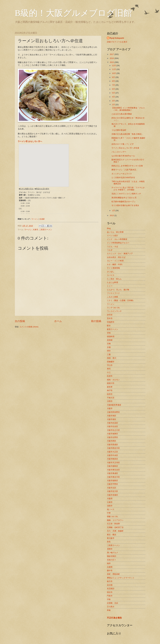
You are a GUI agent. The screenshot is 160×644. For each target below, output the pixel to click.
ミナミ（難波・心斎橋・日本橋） (121, 300)
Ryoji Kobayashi (117, 38)
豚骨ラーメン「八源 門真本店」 (125, 170)
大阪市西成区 (112, 445)
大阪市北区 (112, 488)
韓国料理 (111, 337)
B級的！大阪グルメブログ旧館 (73, 13)
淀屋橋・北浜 (112, 603)
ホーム (58, 321)
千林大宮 (111, 398)
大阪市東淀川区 (113, 477)
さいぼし (111, 272)
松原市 (110, 376)
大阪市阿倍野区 (113, 412)
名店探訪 (111, 589)
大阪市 (110, 408)
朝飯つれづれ (112, 516)
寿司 (109, 369)
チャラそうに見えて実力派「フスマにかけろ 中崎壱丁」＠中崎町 (128, 189)
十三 (109, 372)
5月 (114, 93)
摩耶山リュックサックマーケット (121, 578)
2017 (112, 54)
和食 (109, 610)
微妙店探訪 (112, 556)
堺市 (109, 351)
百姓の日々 (112, 560)
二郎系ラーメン (46, 230)
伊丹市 (110, 315)
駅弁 (109, 326)
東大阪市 (111, 538)
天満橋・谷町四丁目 (115, 527)
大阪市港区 (112, 419)
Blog (109, 228)
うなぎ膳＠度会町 (119, 130)
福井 (109, 563)
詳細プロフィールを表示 (117, 42)
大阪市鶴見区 (112, 459)
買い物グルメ (112, 553)
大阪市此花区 (112, 423)
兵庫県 (110, 567)
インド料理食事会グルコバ (118, 243)
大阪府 (110, 499)
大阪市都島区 (112, 466)
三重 (109, 354)
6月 (114, 89)
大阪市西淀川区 (113, 448)
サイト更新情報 (113, 268)
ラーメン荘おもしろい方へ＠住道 (125, 148)
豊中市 (110, 571)
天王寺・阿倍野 (113, 524)
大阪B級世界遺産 (114, 405)
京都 (109, 347)
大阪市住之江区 (113, 430)
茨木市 (110, 318)
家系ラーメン (112, 329)
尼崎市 (110, 549)
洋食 (109, 599)
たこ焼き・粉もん (114, 279)
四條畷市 (111, 362)
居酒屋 (110, 340)
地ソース (111, 509)
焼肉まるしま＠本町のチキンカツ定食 (127, 166)
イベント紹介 (112, 236)
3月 (114, 101)
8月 (114, 81)
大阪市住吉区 (112, 426)
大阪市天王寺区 (113, 463)
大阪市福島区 (112, 481)
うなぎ (110, 250)
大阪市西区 (112, 441)
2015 (112, 62)
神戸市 (110, 390)
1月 (114, 210)
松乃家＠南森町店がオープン (123, 202)
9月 (114, 77)
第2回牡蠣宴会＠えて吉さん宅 (124, 198)
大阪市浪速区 (112, 495)
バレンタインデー (119, 152)
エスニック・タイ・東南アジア (120, 254)
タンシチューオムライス (122, 174)
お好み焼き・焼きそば (116, 257)
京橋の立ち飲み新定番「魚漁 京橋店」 (127, 134)
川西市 (110, 401)
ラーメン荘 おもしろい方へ (30, 141)
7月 (114, 85)
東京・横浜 (112, 535)
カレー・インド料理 (115, 261)
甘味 (109, 333)
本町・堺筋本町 (113, 574)
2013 (112, 215)
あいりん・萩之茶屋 (115, 232)
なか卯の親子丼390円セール (123, 156)
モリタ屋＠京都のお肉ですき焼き (125, 205)
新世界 (110, 387)
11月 (114, 69)
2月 (114, 105)
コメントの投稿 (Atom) (29, 327)
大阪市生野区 (112, 437)
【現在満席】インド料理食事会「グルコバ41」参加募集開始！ (128, 109)
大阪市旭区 (112, 416)
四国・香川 (112, 358)
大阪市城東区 (112, 434)
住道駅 (42, 219)
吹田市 (110, 394)
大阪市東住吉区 (113, 470)
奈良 (109, 542)
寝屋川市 (111, 383)
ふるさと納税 (112, 297)
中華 (109, 513)
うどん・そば (112, 246)
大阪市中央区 (112, 455)
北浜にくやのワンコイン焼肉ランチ (126, 194)
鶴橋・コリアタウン (115, 520)
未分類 (110, 585)
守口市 (110, 365)
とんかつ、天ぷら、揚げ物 (118, 290)
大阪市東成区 (112, 473)
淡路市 (110, 506)
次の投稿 (20, 321)
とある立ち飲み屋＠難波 (122, 114)
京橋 (109, 344)
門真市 (110, 596)
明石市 (110, 592)
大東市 (35, 230)
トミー (110, 286)
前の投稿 (96, 321)
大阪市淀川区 (112, 491)
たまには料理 (112, 282)
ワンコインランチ (114, 311)
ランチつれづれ (113, 308)
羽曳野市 (111, 322)
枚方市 (110, 581)
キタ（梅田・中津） (115, 264)
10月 (114, 73)
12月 (114, 65)
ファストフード (113, 293)
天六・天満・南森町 (115, 531)
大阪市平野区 (112, 484)
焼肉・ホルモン (113, 380)
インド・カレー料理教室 (117, 239)
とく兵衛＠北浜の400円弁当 (123, 177)
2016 (112, 58)
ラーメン (35, 219)
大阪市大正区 (112, 452)
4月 (114, 97)
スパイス (111, 275)
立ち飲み (111, 607)
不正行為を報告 (114, 618)
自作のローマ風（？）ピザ (123, 144)
